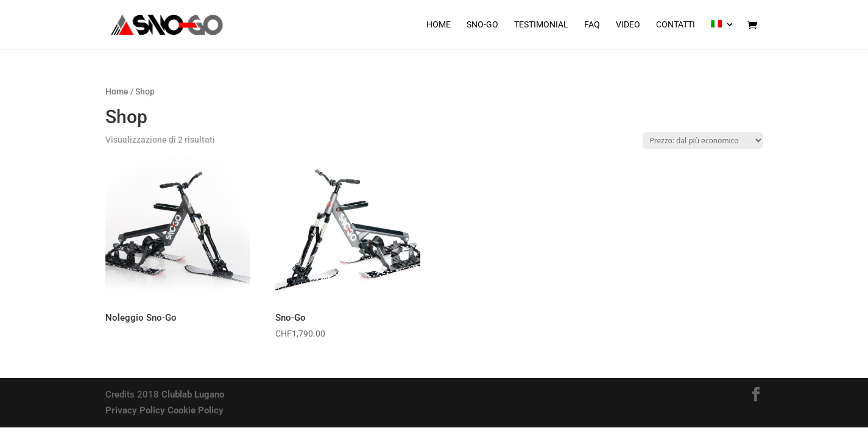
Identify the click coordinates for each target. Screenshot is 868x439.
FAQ (592, 25)
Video (628, 25)
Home (439, 25)
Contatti (676, 25)
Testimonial (541, 25)
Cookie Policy (196, 410)
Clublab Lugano (193, 394)
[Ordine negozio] (703, 141)
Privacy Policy (135, 410)
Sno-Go (482, 25)
